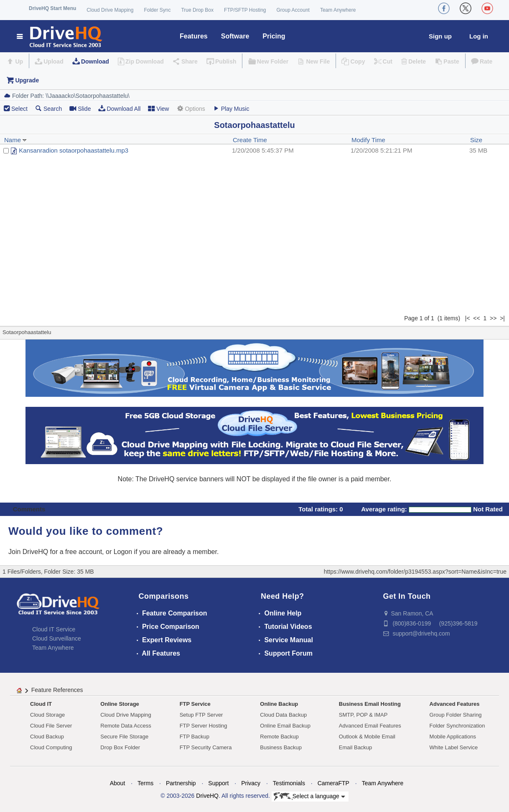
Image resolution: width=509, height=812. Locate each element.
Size (476, 140)
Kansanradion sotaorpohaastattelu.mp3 (74, 150)
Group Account (293, 10)
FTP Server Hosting (204, 726)
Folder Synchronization (457, 726)
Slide (80, 109)
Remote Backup (279, 737)
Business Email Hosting (370, 704)
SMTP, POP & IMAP (363, 715)
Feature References (57, 690)
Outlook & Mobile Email (367, 737)
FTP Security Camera (206, 747)
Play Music (231, 109)
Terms (145, 783)
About (118, 783)
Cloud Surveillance (57, 638)
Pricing (274, 36)
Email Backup (355, 747)
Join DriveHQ (29, 552)
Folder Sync (157, 10)
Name (15, 140)
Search (48, 109)
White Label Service (454, 747)
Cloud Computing (51, 747)
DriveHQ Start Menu (52, 8)
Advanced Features (455, 704)
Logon (123, 552)
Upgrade (27, 80)
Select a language (309, 797)
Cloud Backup (47, 737)
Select (19, 109)
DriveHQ (207, 796)
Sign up (440, 36)
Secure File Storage (124, 737)
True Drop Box (197, 10)
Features (194, 36)
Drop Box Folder (120, 747)
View (158, 109)
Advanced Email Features (370, 726)
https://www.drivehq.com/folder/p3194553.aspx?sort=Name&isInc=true (415, 572)
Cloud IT (41, 704)
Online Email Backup (285, 726)
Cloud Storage (47, 715)
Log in (479, 36)
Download (95, 61)
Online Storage (120, 704)
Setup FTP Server (201, 715)
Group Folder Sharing (456, 715)
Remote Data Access (126, 726)
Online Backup (279, 704)
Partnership (181, 783)
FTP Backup (195, 737)
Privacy (251, 783)
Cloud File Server (51, 726)
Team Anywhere (338, 10)
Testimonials (289, 783)
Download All (119, 109)
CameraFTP (333, 783)
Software (235, 36)
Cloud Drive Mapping (110, 10)
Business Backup (281, 747)
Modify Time (368, 140)
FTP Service (195, 704)
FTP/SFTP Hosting (245, 10)
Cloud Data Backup (283, 715)
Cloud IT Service (54, 629)
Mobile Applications (453, 737)
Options (191, 109)
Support (218, 783)
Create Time (250, 140)
